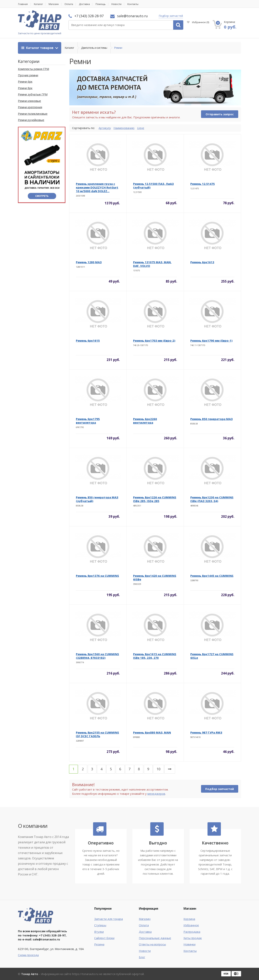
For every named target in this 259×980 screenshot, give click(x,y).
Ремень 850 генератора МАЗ (212, 419)
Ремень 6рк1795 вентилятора (88, 421)
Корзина (189, 919)
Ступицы (100, 925)
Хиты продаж (193, 938)
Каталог (39, 4)
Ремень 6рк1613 (202, 262)
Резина (99, 944)
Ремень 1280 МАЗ (89, 262)
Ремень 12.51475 (203, 184)
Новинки (189, 944)
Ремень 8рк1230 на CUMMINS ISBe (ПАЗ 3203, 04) (212, 499)
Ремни (118, 48)
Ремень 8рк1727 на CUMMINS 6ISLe (212, 656)
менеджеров (156, 794)
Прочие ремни (28, 75)
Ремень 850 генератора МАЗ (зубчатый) (97, 499)
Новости (120, 4)
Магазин (55, 4)
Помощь (104, 4)
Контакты (137, 4)
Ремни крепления (30, 107)
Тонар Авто (30, 974)
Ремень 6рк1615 (88, 341)
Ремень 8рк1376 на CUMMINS (97, 576)
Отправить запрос (220, 114)
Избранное (198, 22)
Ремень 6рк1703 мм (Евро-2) (154, 341)
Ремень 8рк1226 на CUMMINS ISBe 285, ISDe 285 (155, 499)
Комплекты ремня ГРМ (33, 69)
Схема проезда (28, 955)
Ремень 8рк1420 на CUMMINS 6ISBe (155, 578)
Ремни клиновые (29, 101)
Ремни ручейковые (31, 120)
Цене (142, 128)
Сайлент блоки (104, 938)
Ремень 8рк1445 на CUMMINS (212, 576)
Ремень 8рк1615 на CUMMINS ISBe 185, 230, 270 (155, 656)
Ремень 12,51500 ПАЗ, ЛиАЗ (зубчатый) (153, 186)
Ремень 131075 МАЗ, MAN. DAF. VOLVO (152, 264)
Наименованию (125, 128)
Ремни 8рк (25, 88)
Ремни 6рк (25, 82)
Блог (142, 957)
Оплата (71, 4)
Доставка (87, 4)
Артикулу (105, 128)
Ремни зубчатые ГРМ (33, 94)
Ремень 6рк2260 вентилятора (145, 421)
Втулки (99, 932)
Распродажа (192, 932)
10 (158, 769)
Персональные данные (155, 938)
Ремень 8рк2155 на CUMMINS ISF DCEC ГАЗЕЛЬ (97, 734)
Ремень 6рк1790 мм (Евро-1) (211, 341)
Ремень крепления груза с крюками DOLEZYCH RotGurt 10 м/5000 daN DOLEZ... (97, 188)
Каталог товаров (38, 48)
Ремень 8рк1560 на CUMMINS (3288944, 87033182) (97, 656)
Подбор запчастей (171, 16)
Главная (23, 4)
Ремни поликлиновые (33, 114)
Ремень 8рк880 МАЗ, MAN (152, 733)
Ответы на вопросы (152, 944)
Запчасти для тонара (109, 919)
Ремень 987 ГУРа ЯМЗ (206, 733)
